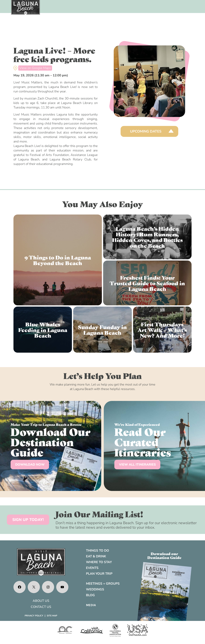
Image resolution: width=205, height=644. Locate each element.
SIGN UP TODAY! (28, 520)
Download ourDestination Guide (164, 555)
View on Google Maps (35, 68)
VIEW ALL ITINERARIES (137, 465)
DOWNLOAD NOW (30, 465)
